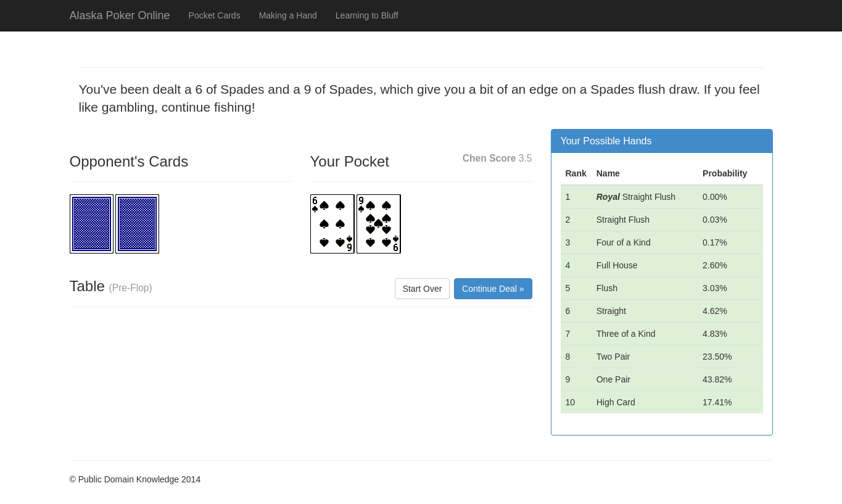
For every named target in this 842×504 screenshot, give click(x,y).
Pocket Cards (215, 15)
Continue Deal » (493, 289)
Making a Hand (288, 15)
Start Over (423, 289)
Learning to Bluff (367, 15)
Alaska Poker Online (120, 15)
